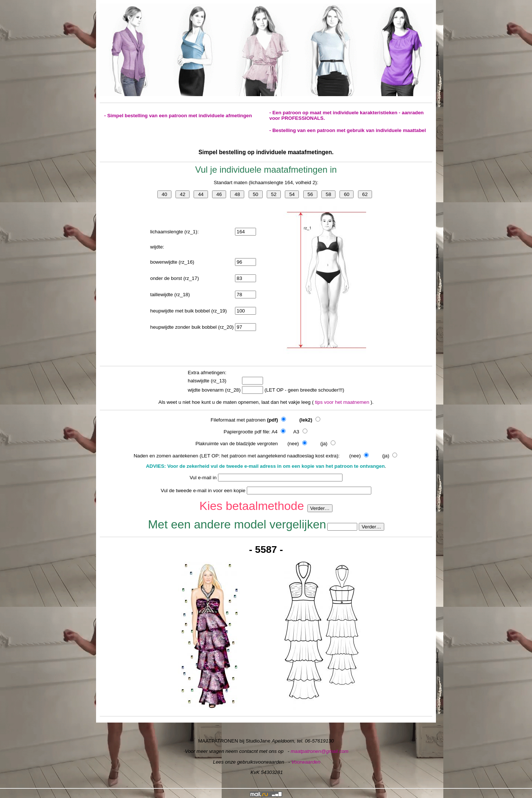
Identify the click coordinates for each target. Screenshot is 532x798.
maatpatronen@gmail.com (320, 751)
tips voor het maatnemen (343, 402)
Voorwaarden (306, 762)
